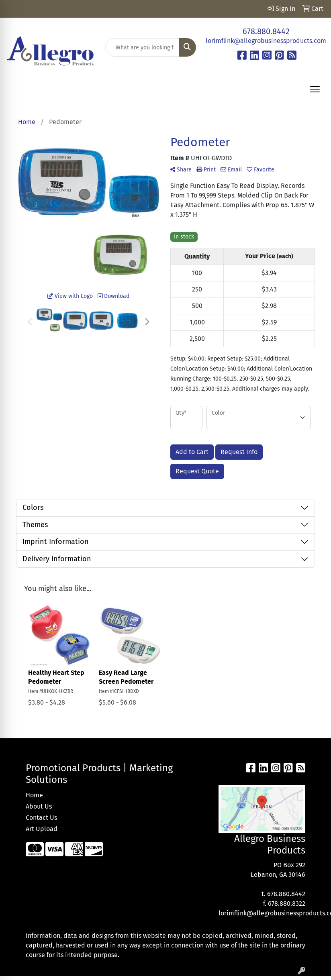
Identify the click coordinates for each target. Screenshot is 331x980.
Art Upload (42, 829)
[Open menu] (315, 89)
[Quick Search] (142, 47)
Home (34, 795)
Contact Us (41, 818)
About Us (39, 806)
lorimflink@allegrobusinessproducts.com (266, 41)
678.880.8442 (266, 31)
